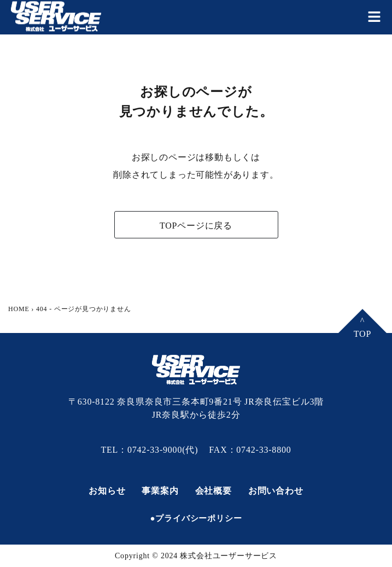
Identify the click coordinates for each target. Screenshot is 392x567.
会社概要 (213, 491)
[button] (374, 17)
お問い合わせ (276, 491)
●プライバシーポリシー (196, 518)
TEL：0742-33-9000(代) (149, 450)
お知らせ (107, 491)
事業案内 (160, 491)
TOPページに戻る (196, 226)
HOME (19, 309)
